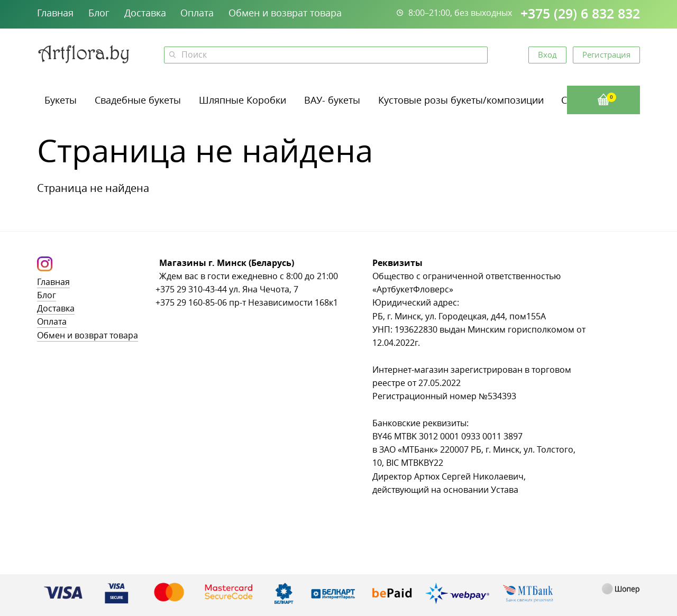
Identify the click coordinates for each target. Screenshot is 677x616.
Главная (55, 13)
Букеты (61, 100)
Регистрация (606, 54)
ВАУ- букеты (332, 100)
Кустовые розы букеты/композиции (461, 100)
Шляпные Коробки (243, 100)
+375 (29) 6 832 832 (580, 14)
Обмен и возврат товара (285, 13)
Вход (547, 54)
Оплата (197, 13)
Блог (99, 13)
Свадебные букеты (138, 100)
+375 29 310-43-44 (191, 289)
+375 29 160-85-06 (191, 303)
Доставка (145, 13)
